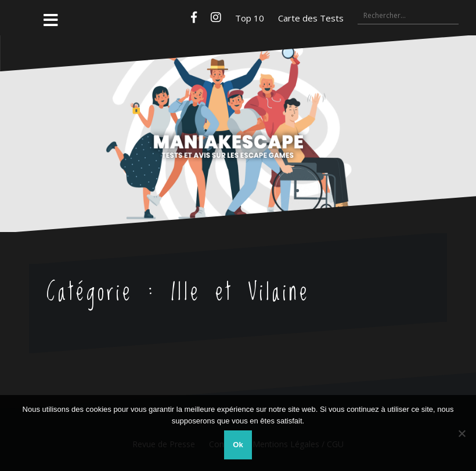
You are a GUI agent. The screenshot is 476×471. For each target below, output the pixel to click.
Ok (238, 445)
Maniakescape (238, 110)
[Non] (461, 433)
